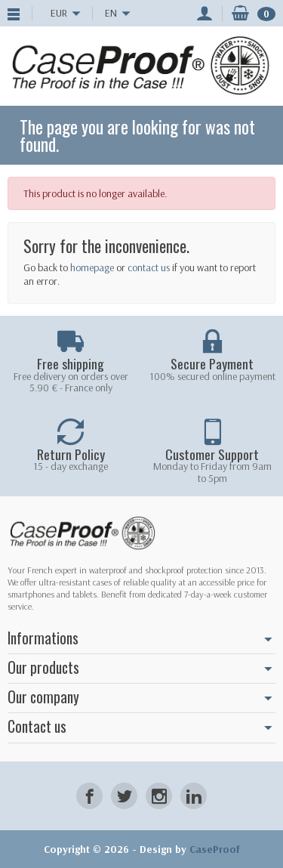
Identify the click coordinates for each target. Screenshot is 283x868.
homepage (92, 267)
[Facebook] (89, 796)
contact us (149, 267)
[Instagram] (159, 796)
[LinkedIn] (194, 796)
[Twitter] (124, 796)
